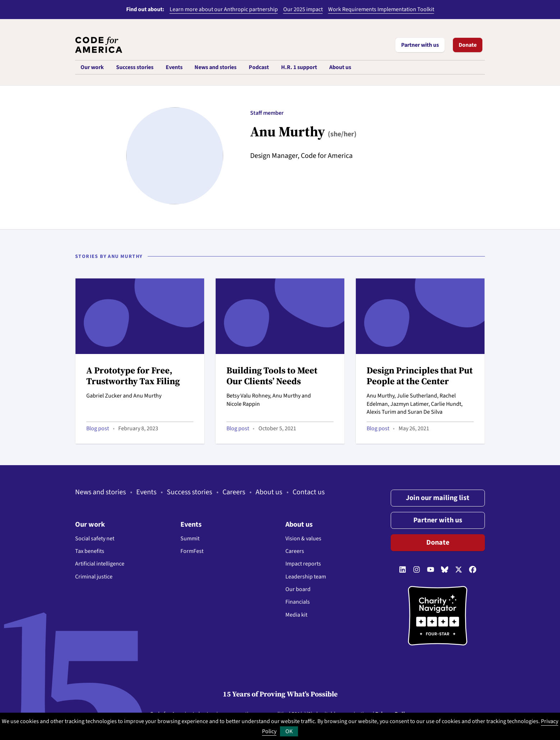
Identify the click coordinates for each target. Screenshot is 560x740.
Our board (298, 589)
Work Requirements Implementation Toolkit (381, 9)
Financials (298, 602)
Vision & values (303, 539)
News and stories (100, 492)
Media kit (296, 615)
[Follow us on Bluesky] (445, 570)
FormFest (192, 551)
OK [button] (289, 731)
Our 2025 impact (303, 9)
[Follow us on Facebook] (473, 570)
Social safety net (95, 539)
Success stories (189, 492)
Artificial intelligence (100, 564)
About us (269, 492)
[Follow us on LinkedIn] (403, 570)
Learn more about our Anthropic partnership (224, 9)
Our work (90, 525)
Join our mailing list (438, 498)
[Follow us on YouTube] (431, 570)
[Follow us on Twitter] (459, 570)
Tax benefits (90, 551)
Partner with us (420, 45)
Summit (190, 539)
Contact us (309, 492)
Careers (234, 492)
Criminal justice (94, 577)
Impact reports (303, 564)
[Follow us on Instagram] (417, 570)
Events (146, 492)
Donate (468, 45)
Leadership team (306, 577)
